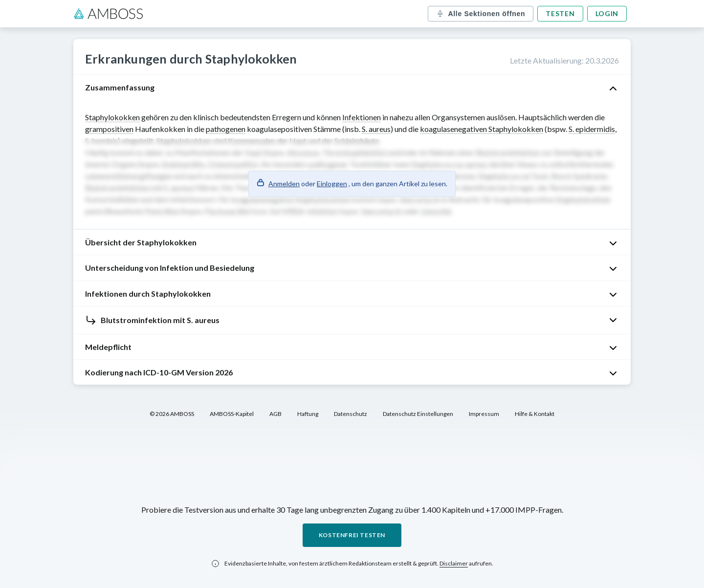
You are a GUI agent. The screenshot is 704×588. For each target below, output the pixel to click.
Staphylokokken (112, 117)
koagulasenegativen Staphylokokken (482, 129)
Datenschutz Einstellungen (418, 414)
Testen (560, 13)
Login (607, 13)
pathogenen (226, 129)
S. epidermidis (592, 129)
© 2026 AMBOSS (172, 414)
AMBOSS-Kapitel (232, 414)
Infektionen (362, 117)
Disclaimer (454, 563)
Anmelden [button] (284, 184)
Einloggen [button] (332, 184)
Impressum (484, 414)
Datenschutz (351, 414)
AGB (275, 414)
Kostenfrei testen (352, 535)
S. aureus (376, 129)
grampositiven (109, 129)
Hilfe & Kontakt (535, 414)
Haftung (308, 414)
